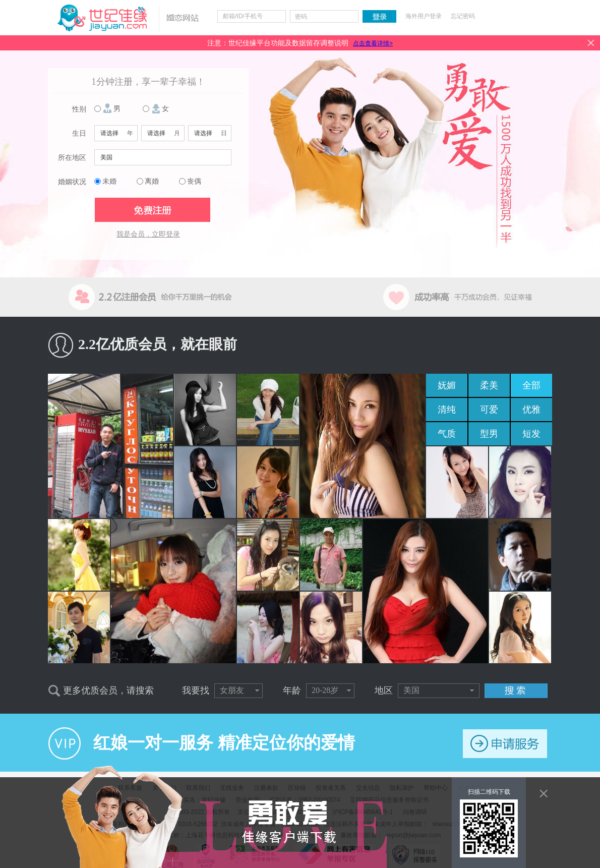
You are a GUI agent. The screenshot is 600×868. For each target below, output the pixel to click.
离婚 (152, 181)
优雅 (531, 410)
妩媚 (447, 385)
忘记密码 (463, 16)
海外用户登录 (424, 16)
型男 (489, 434)
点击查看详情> (373, 43)
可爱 (489, 410)
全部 (531, 385)
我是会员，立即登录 (148, 234)
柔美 (489, 385)
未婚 (109, 181)
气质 (447, 434)
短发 (531, 434)
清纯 (447, 410)
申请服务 (505, 744)
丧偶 (194, 181)
